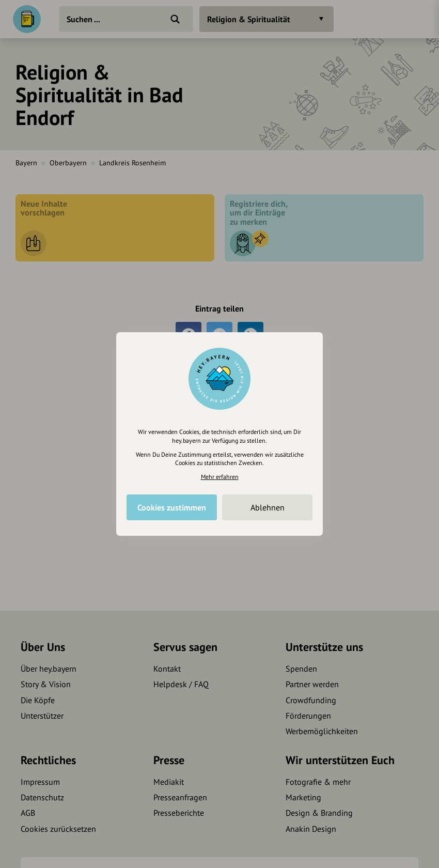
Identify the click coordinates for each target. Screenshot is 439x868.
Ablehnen (268, 507)
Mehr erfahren (220, 477)
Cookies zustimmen (172, 507)
